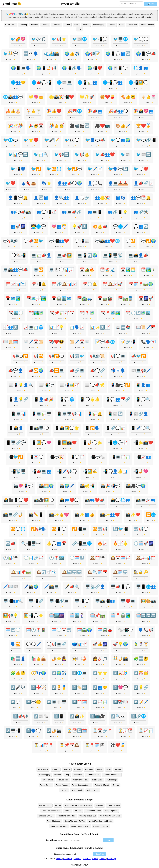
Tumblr (103, 859)
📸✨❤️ (133, 515)
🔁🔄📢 (100, 529)
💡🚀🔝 (79, 226)
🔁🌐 (151, 515)
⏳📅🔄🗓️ (77, 731)
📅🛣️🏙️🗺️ (61, 299)
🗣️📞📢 (146, 630)
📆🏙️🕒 (16, 313)
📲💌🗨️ (36, 457)
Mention (112, 25)
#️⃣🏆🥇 (59, 687)
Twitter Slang (97, 780)
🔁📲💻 (79, 529)
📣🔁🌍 (36, 371)
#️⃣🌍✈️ (59, 673)
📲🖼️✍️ (90, 471)
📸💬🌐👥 (120, 500)
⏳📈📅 (125, 731)
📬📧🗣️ (118, 371)
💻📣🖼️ (64, 255)
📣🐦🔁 (139, 356)
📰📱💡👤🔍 (21, 385)
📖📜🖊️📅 (146, 327)
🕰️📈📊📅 (146, 558)
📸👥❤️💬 (69, 500)
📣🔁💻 (57, 371)
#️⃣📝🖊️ (141, 702)
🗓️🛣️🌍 (84, 630)
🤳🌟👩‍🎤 (59, 659)
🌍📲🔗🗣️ (72, 68)
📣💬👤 (16, 371)
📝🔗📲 (128, 342)
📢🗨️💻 (118, 356)
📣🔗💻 (77, 371)
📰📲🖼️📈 (69, 385)
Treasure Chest (114, 805)
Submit (108, 840)
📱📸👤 (16, 428)
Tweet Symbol (48, 780)
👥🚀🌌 (18, 226)
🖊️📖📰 (11, 587)
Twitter (67, 25)
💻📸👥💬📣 (16, 270)
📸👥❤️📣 (95, 500)
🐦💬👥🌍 (120, 140)
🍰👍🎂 (13, 111)
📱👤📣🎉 (44, 399)
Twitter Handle (77, 790)
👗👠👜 (29, 183)
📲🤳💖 (141, 471)
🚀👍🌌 (100, 644)
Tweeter (64, 790)
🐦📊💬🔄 (18, 154)
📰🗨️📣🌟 (95, 385)
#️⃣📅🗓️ (79, 702)
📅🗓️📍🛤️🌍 (141, 284)
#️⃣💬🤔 (34, 702)
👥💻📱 (95, 212)
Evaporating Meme (101, 826)
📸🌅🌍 (46, 486)
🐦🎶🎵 (39, 39)
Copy (16, 45)
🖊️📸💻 (52, 587)
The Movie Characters (66, 816)
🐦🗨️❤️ (141, 169)
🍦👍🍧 (148, 97)
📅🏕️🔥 (87, 270)
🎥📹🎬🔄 (79, 126)
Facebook (68, 859)
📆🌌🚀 (146, 299)
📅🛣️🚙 (84, 299)
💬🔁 (130, 241)
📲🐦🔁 (16, 457)
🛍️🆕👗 (18, 659)
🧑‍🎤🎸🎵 (100, 659)
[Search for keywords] (131, 4)
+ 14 (79, 29)
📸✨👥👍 (84, 515)
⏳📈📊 (146, 731)
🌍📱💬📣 (146, 54)
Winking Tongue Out (88, 816)
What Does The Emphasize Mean (78, 805)
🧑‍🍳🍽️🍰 (79, 659)
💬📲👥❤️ (59, 241)
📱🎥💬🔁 (120, 385)
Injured (58, 805)
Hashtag (45, 25)
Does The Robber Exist (51, 811)
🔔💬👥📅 (57, 543)
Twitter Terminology (80, 780)
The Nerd (99, 805)
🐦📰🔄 (143, 154)
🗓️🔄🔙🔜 (146, 615)
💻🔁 (39, 270)
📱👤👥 (143, 385)
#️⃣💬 (16, 702)
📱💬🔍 (143, 399)
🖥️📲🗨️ (82, 601)
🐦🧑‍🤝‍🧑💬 (11, 54)
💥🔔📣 (100, 226)
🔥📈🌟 (120, 543)
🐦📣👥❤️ (105, 154)
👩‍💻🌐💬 (39, 226)
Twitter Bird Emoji (102, 785)
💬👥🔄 (141, 226)
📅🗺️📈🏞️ (36, 299)
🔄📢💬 (141, 529)
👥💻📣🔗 (72, 212)
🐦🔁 (36, 169)
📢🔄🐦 (77, 356)
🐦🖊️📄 (95, 169)
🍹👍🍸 (34, 111)
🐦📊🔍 (41, 154)
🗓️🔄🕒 (13, 630)
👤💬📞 (95, 183)
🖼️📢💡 (11, 615)
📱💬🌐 (67, 399)
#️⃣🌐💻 (79, 673)
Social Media (10, 25)
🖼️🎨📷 (148, 601)
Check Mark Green (93, 811)
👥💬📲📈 (46, 212)
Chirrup (116, 785)
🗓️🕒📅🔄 (61, 630)
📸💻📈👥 (146, 500)
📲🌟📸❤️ (143, 443)
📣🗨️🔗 (98, 371)
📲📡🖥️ (18, 471)
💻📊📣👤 (41, 255)
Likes (76, 25)
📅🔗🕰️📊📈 (64, 284)
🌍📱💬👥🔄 (118, 54)
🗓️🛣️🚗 (105, 630)
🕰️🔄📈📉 (46, 572)
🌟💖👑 (36, 97)
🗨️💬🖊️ (34, 644)
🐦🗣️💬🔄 (118, 169)
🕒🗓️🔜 (77, 558)
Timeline (34, 25)
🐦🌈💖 (18, 39)
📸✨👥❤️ (110, 515)
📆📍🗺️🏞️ (110, 313)
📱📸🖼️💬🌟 (67, 428)
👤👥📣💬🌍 (70, 183)
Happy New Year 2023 (80, 826)
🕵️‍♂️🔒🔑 (141, 572)
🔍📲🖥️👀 (31, 543)
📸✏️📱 (36, 515)
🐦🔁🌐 (54, 169)
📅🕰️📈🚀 (113, 284)
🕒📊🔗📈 (34, 558)
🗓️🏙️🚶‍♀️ (77, 615)
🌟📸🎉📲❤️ (61, 97)
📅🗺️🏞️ (13, 299)
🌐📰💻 (64, 82)
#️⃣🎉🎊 (120, 673)
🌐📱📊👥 (87, 82)
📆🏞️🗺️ (36, 313)
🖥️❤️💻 (128, 601)
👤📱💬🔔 (18, 198)
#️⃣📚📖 (120, 702)
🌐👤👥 (141, 68)
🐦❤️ (11, 183)
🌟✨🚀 (87, 97)
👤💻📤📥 (118, 183)
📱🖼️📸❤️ (67, 443)
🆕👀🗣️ (31, 54)
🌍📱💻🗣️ (21, 68)
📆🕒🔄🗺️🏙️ (138, 313)
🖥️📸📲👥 (105, 601)
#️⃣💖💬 (120, 687)
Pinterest (87, 859)
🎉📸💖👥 (143, 111)
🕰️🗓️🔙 (120, 572)
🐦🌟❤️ (31, 140)
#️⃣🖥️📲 (13, 731)
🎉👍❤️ (54, 111)
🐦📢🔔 (82, 154)
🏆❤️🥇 (143, 126)
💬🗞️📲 (18, 255)
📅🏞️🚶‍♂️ (148, 270)
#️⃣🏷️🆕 (79, 687)
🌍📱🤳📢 (46, 68)
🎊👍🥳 (57, 126)
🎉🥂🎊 (16, 126)
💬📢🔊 (11, 241)
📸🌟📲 (87, 486)
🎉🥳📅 (36, 126)
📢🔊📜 (98, 356)
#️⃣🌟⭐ (100, 673)
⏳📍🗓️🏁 (95, 745)
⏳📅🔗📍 (102, 731)
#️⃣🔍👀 (118, 716)
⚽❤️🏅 (118, 745)
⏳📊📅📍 (44, 745)
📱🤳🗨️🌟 (92, 443)
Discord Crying (45, 805)
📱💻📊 (18, 414)
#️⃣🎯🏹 (39, 687)
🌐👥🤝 (18, 82)
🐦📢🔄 (61, 154)
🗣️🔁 (16, 644)
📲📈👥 (143, 457)
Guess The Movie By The (75, 821)
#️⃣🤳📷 (54, 731)
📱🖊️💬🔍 (141, 428)
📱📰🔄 (115, 414)
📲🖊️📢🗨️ (67, 471)
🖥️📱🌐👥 (146, 587)
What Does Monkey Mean (110, 816)
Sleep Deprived (111, 811)
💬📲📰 (82, 241)
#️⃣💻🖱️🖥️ (57, 702)
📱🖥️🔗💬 (16, 443)
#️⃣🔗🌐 (139, 716)
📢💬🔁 (20, 356)
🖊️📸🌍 (31, 587)
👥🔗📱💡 (118, 212)
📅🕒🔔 (90, 284)
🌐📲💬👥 (113, 82)
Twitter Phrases (62, 785)
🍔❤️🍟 (107, 97)
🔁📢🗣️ (39, 529)
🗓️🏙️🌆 (57, 615)
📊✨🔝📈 (100, 327)
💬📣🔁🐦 (34, 241)
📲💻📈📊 (120, 457)
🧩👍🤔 (18, 673)
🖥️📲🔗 (36, 601)
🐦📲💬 (100, 39)
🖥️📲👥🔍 (13, 601)
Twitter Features (147, 25)
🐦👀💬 (72, 140)
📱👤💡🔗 (18, 399)
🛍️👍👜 (39, 659)
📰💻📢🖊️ (141, 371)
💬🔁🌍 (148, 241)
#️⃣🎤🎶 (18, 687)
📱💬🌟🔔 (90, 399)
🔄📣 (11, 543)
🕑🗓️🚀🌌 (143, 543)
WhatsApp (112, 859)
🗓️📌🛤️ (98, 615)
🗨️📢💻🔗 (57, 644)
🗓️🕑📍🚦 (36, 630)
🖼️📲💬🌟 (34, 615)
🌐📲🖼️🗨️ (138, 82)
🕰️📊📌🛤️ (21, 572)
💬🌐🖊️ (120, 226)
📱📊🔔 (95, 414)
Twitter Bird (132, 25)
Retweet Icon (63, 780)
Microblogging (99, 25)
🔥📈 (102, 543)
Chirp (121, 25)
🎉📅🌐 (75, 111)
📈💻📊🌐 (34, 327)
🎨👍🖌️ (123, 126)
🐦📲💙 (18, 169)
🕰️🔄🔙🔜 (72, 572)
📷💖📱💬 (23, 486)
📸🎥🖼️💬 (44, 500)
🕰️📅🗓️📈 (120, 558)
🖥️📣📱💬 (120, 587)
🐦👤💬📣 (95, 140)
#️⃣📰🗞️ (41, 716)
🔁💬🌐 (18, 529)
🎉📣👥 (95, 111)
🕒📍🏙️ (57, 558)
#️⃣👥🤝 (100, 687)
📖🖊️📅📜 (34, 342)
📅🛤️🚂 (105, 299)
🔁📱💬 (59, 529)
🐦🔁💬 (75, 169)
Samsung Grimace (46, 816)
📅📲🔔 (39, 284)
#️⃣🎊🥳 (141, 673)
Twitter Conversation (112, 775)
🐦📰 (125, 154)
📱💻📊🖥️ (41, 414)
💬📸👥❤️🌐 (107, 241)
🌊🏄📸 (52, 54)
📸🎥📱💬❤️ (16, 500)
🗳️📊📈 (79, 644)
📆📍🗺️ (87, 313)
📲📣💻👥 (41, 471)
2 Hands (78, 811)
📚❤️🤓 (57, 342)
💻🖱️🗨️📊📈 (61, 270)
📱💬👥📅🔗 (118, 399)
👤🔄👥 (41, 198)
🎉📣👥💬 (118, 111)
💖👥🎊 (59, 226)
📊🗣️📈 (77, 327)
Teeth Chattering (54, 821)
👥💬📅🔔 (141, 198)
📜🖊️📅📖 (79, 342)
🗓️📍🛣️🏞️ (120, 615)
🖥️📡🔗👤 (95, 587)
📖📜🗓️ (11, 342)
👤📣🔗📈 (143, 183)
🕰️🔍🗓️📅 (97, 572)
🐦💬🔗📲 (146, 140)
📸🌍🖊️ (67, 486)
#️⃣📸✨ (77, 716)
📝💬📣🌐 (105, 342)
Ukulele (68, 811)
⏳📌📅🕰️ (69, 745)
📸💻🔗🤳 (13, 515)
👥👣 (120, 198)
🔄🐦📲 (120, 529)
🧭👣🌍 (39, 673)
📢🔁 (39, 356)
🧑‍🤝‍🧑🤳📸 (120, 659)
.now (10, 4)
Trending (23, 25)
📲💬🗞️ (98, 457)
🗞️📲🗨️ (125, 630)
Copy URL (100, 854)
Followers (57, 25)
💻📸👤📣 (138, 255)
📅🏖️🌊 (107, 270)
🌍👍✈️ (72, 54)
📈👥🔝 (11, 327)
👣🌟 (47, 183)
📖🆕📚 (123, 327)
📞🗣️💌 (148, 342)
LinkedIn (77, 859)
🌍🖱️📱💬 (118, 68)
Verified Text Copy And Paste (100, 821)
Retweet (86, 25)
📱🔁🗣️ (92, 428)
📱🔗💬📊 (115, 428)
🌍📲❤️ (95, 68)
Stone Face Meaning (59, 826)
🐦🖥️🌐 (120, 39)
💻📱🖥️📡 (113, 255)
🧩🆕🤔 (141, 659)
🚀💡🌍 (120, 644)
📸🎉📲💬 (110, 486)
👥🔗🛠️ (141, 212)
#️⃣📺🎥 (98, 716)
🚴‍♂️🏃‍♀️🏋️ (141, 644)
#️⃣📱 (59, 716)
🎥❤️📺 (102, 126)
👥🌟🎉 (102, 198)
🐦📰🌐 (79, 39)
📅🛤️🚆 (125, 299)
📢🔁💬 (57, 356)
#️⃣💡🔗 (141, 687)
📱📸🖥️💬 (39, 428)
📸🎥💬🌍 (136, 486)
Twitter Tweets (93, 790)
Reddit (95, 859)
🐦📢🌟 (59, 39)
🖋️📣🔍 (72, 587)
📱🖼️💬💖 (41, 443)
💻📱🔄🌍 (87, 255)
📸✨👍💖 (59, 515)
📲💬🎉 (57, 457)
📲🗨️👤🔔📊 (115, 471)
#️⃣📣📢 (20, 716)
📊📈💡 (57, 327)
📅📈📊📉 (16, 284)
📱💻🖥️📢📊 (69, 414)
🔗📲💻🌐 (82, 543)
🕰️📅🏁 (98, 558)
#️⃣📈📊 (100, 702)
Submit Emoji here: (54, 840)
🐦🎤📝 (52, 140)
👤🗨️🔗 (82, 198)
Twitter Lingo (112, 780)
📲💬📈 (77, 457)
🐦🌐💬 (11, 140)
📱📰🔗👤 (138, 414)
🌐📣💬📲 (41, 82)
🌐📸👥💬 (13, 97)
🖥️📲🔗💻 (59, 601)
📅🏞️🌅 (128, 270)
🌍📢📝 (93, 54)
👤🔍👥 (61, 198)
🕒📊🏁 (11, 558)
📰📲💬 (46, 385)
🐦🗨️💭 (141, 39)
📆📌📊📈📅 (62, 313)
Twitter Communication (81, 785)
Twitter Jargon (46, 785)
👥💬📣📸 (21, 212)
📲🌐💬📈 (118, 443)
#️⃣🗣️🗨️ (34, 731)
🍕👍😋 (128, 97)
